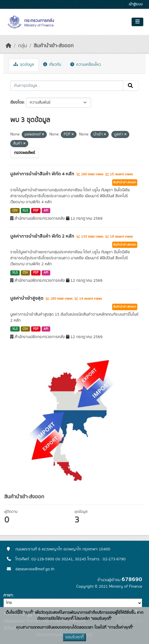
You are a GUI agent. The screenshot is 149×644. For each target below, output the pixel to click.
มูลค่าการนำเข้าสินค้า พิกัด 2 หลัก (43, 236)
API (46, 211)
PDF (36, 211)
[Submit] (131, 86)
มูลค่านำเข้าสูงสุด (27, 298)
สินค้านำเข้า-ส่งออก (54, 46)
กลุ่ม (23, 46)
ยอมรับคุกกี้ (74, 637)
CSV (15, 211)
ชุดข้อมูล (24, 65)
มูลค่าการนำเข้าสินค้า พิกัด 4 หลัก (43, 174)
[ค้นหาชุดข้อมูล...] (67, 86)
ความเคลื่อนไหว (85, 65)
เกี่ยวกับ (52, 65)
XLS (25, 211)
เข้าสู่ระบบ (136, 4)
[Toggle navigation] (137, 22)
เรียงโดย (17, 102)
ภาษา (8, 595)
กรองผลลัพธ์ (25, 153)
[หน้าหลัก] (9, 46)
